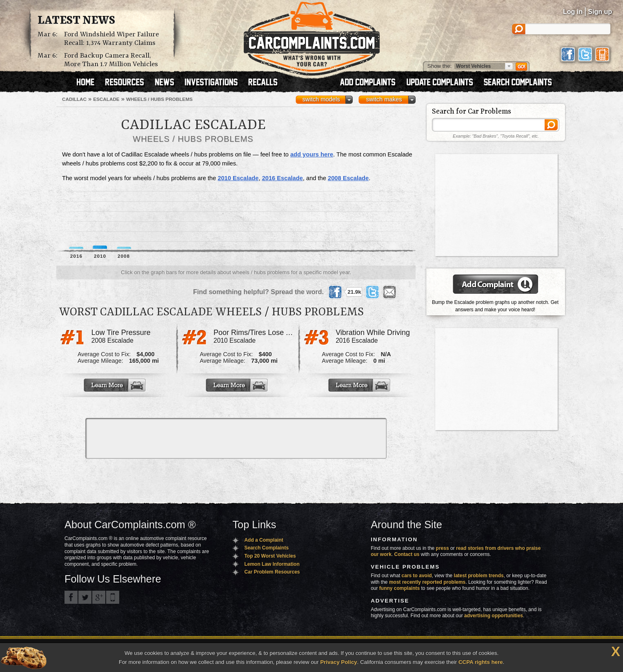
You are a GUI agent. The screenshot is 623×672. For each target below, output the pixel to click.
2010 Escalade (238, 178)
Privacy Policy (338, 662)
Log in (573, 12)
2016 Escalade (283, 178)
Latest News (76, 21)
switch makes (384, 99)
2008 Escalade (348, 178)
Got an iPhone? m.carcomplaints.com (113, 597)
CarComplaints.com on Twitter (85, 597)
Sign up (600, 12)
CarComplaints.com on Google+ (99, 597)
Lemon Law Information (272, 564)
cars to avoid (417, 576)
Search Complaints (266, 548)
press (443, 548)
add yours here (312, 154)
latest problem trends (479, 576)
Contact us (407, 554)
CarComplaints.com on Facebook (71, 597)
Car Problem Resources (272, 572)
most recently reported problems (427, 582)
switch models (321, 99)
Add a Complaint (264, 540)
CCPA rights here (481, 662)
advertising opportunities (494, 616)
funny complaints (399, 588)
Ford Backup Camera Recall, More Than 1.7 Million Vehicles (111, 60)
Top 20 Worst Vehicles (270, 556)
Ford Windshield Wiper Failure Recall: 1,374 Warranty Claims (111, 39)
